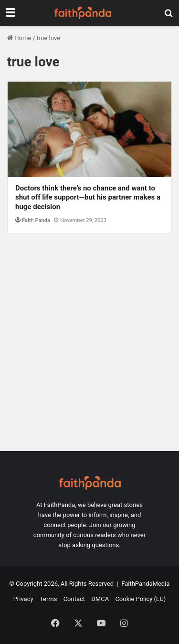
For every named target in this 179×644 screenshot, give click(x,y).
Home (19, 38)
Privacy (23, 599)
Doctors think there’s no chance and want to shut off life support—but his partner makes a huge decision (88, 197)
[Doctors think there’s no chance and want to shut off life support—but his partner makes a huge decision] (89, 129)
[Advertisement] (89, 347)
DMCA (100, 599)
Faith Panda (36, 220)
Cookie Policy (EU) (140, 599)
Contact (74, 599)
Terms (48, 599)
